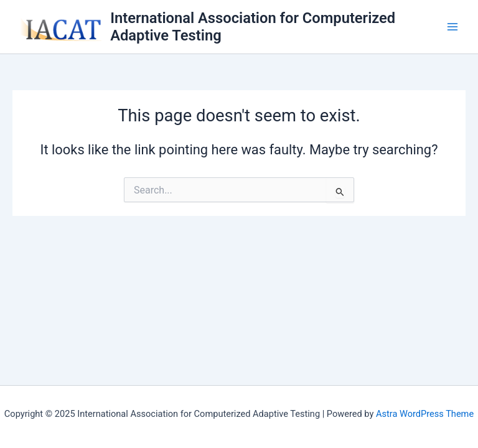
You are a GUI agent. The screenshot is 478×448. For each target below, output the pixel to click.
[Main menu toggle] (452, 27)
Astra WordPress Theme (425, 414)
